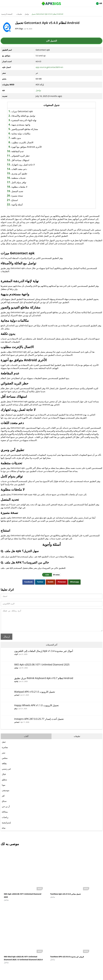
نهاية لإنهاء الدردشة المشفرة (30, 120)
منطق (4, 784)
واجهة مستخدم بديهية (27, 125)
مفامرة (5, 751)
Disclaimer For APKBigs (45, 977)
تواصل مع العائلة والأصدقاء (29, 116)
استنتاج (21, 200)
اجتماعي (17, 699)
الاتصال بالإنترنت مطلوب (28, 142)
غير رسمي (6, 773)
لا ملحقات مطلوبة (25, 187)
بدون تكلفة (22, 138)
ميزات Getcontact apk (28, 111)
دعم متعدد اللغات (25, 169)
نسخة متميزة (23, 196)
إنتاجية (16, 685)
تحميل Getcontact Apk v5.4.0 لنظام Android (47, 14)
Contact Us (73, 977)
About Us (30, 977)
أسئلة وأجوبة (23, 205)
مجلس (5, 762)
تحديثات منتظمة (25, 178)
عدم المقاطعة (24, 151)
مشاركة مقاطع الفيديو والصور (31, 129)
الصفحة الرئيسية (7, 14)
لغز (3, 800)
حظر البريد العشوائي (27, 156)
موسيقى (6, 794)
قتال (4, 778)
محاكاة (5, 816)
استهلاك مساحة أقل (26, 160)
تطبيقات (19, 14)
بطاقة (4, 767)
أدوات (16, 658)
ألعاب (26, 740)
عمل (4, 746)
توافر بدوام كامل (25, 182)
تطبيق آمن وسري (25, 173)
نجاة (4, 832)
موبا (4, 789)
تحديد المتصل (23, 191)
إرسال (7, 641)
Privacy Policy (61, 977)
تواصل (27, 14)
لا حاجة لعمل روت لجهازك (29, 165)
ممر (4, 757)
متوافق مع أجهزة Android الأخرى (33, 147)
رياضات (5, 821)
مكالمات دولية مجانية (27, 134)
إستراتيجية (6, 827)
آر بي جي (6, 810)
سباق (16, 713)
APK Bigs (23, 29)
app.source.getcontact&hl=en (49, 67)
